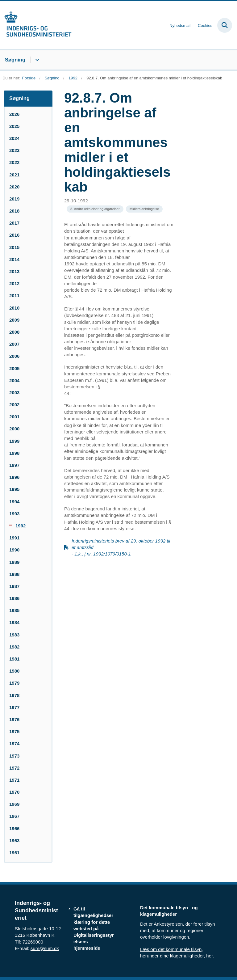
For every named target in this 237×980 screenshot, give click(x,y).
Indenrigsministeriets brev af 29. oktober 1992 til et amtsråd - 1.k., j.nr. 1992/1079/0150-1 (121, 547)
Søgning (15, 60)
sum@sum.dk (45, 948)
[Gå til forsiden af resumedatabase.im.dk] (36, 25)
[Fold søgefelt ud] (225, 25)
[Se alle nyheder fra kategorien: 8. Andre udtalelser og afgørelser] (95, 209)
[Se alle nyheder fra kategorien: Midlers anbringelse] (144, 209)
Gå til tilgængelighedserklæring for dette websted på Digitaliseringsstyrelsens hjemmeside (94, 928)
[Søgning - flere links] (36, 60)
